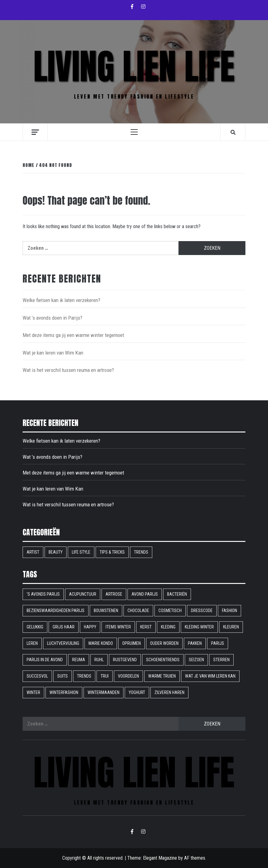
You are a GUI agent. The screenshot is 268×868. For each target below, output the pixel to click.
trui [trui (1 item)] (105, 676)
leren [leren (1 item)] (32, 643)
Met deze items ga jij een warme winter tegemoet (73, 335)
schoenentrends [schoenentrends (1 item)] (163, 660)
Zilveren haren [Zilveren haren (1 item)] (169, 692)
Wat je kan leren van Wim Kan (53, 353)
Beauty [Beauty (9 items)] (56, 552)
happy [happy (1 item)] (90, 627)
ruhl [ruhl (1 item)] (99, 660)
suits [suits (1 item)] (63, 676)
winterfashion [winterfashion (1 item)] (64, 692)
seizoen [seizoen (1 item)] (196, 660)
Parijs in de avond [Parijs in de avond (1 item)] (45, 660)
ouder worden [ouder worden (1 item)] (164, 643)
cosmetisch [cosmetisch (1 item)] (170, 611)
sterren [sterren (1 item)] (221, 660)
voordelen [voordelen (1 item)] (128, 676)
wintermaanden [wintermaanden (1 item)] (104, 692)
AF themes (195, 858)
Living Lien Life (134, 66)
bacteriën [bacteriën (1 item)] (177, 594)
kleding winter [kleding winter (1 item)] (199, 627)
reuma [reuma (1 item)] (79, 660)
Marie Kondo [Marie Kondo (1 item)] (101, 643)
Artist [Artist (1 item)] (33, 552)
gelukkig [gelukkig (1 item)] (35, 627)
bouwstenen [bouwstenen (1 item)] (106, 611)
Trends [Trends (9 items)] (141, 552)
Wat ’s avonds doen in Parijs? (52, 318)
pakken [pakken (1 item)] (195, 643)
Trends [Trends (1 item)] (84, 676)
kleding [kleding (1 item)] (168, 627)
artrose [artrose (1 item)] (114, 594)
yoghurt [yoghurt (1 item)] (137, 692)
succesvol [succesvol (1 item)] (37, 676)
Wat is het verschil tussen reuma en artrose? (68, 370)
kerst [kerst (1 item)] (146, 627)
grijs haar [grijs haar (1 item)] (64, 627)
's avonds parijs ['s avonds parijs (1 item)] (43, 594)
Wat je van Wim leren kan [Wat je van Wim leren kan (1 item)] (210, 676)
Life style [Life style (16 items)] (81, 552)
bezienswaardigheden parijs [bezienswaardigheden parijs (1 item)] (56, 611)
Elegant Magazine (160, 858)
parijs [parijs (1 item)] (218, 643)
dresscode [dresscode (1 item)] (202, 611)
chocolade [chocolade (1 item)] (138, 611)
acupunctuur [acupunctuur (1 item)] (83, 594)
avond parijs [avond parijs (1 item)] (145, 594)
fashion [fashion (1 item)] (229, 611)
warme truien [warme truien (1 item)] (162, 676)
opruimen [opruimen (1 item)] (132, 643)
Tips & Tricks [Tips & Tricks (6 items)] (112, 552)
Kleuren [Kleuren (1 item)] (231, 627)
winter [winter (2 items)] (33, 692)
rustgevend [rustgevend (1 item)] (125, 660)
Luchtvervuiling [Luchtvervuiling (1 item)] (63, 643)
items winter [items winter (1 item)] (118, 627)
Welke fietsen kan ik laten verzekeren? (61, 300)
